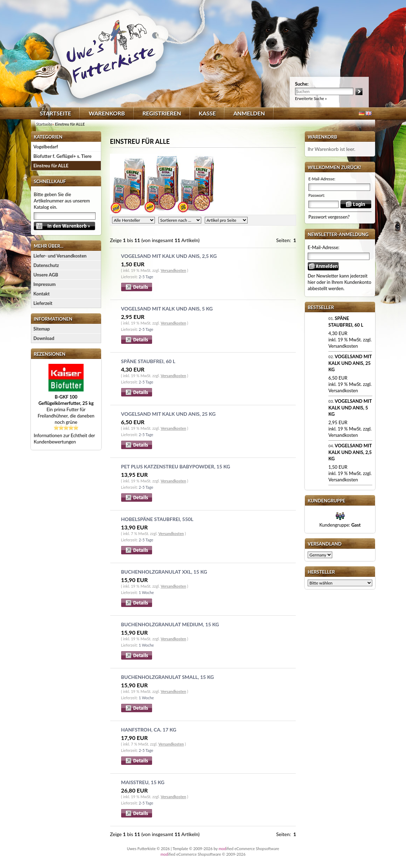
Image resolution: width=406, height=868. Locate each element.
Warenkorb (107, 113)
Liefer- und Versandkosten (60, 256)
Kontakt (41, 294)
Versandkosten (173, 270)
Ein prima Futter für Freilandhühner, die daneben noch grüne (66, 409)
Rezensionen (50, 354)
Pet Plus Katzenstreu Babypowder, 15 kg (176, 466)
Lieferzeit (43, 303)
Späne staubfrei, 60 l (148, 361)
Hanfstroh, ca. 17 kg (149, 730)
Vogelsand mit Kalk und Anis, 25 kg (168, 414)
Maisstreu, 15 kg (143, 782)
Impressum (44, 284)
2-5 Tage (146, 277)
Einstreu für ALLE (51, 166)
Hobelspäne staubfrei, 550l (157, 519)
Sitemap (42, 329)
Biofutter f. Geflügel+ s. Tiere (63, 156)
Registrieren (162, 113)
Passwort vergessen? (329, 217)
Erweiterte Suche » (311, 98)
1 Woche (146, 592)
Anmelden (249, 113)
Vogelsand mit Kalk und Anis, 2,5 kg (169, 256)
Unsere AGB (46, 275)
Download (44, 338)
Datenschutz (46, 265)
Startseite (55, 113)
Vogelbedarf (46, 147)
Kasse (207, 113)
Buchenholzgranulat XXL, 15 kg (164, 572)
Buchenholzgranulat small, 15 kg (168, 677)
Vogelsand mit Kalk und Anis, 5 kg (167, 309)
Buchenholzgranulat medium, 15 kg (170, 624)
